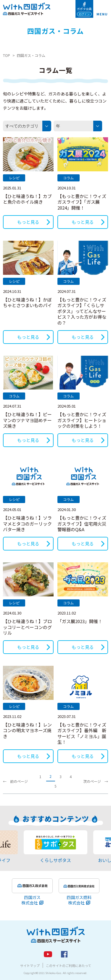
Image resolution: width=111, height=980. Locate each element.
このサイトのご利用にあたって (69, 965)
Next (105, 886)
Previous (6, 886)
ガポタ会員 (84, 11)
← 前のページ (15, 781)
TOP (7, 55)
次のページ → (96, 781)
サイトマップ (30, 965)
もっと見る (28, 222)
